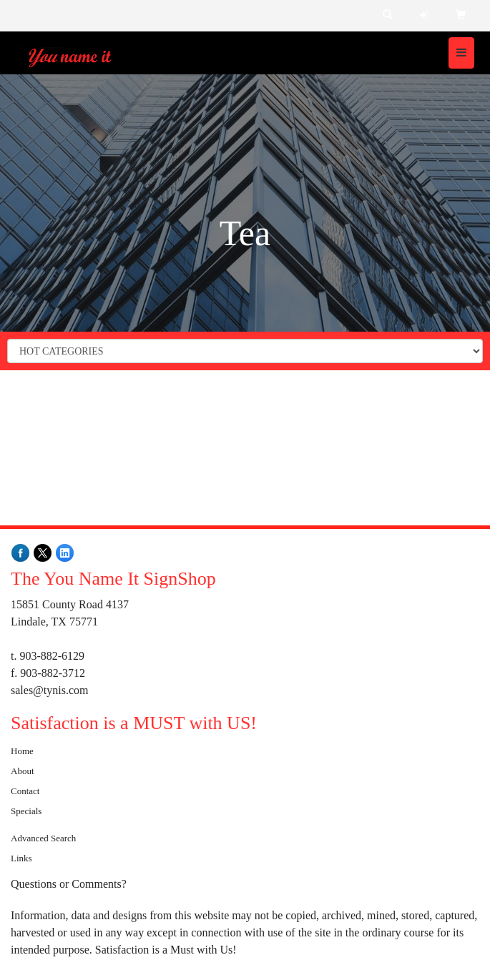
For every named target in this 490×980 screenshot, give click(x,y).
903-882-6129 (52, 656)
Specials (26, 811)
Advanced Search (43, 838)
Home (22, 751)
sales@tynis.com (50, 690)
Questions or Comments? (69, 884)
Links (21, 858)
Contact (25, 791)
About (23, 771)
